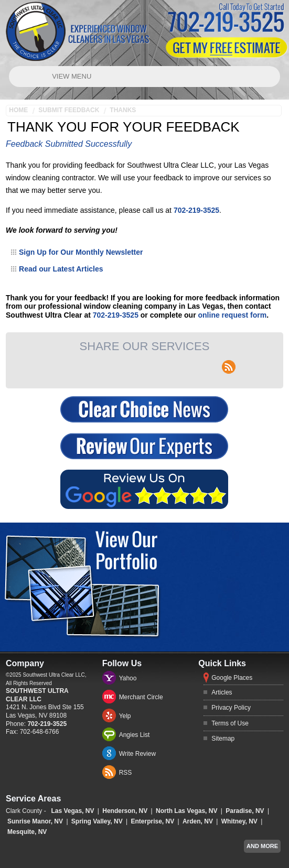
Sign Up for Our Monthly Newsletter (81, 252)
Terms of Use (230, 723)
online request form (233, 315)
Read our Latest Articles (61, 269)
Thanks (123, 110)
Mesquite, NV (27, 832)
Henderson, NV (125, 811)
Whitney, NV (239, 821)
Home (18, 110)
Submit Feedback (69, 110)
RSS (126, 773)
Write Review (137, 754)
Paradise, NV (245, 811)
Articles (222, 692)
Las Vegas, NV (72, 811)
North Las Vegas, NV (186, 811)
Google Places (232, 678)
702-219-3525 (196, 210)
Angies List (135, 735)
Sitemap (223, 739)
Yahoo (128, 678)
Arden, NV (198, 821)
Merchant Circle (141, 697)
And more (262, 846)
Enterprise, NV (152, 821)
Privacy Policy (231, 708)
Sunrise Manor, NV (35, 821)
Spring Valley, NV (97, 821)
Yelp (125, 716)
